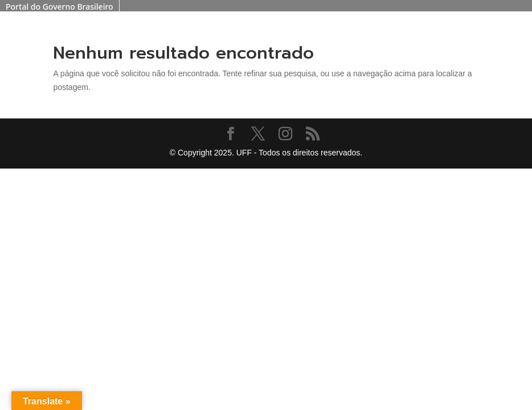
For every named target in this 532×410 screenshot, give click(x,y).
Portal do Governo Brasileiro (60, 7)
